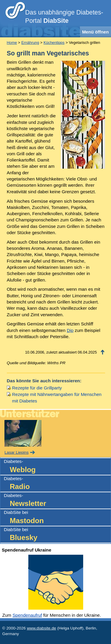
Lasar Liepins (16, 452)
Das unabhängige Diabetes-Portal (64, 17)
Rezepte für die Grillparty (37, 388)
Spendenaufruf (27, 615)
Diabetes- (57, 467)
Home (12, 43)
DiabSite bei (57, 518)
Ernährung (30, 43)
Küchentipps (54, 43)
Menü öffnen (95, 32)
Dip (70, 330)
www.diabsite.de (42, 628)
